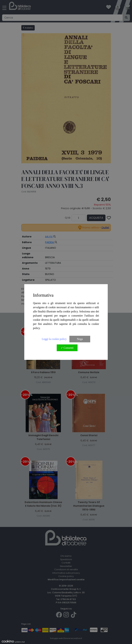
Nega (80, 339)
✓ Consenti (67, 348)
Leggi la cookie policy (54, 339)
